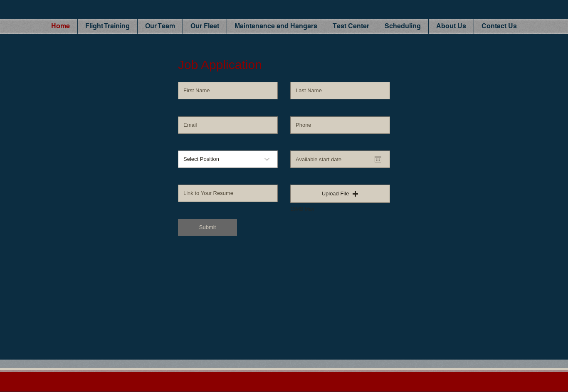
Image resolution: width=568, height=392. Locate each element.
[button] (340, 194)
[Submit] (207, 227)
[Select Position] (228, 159)
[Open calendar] (378, 159)
